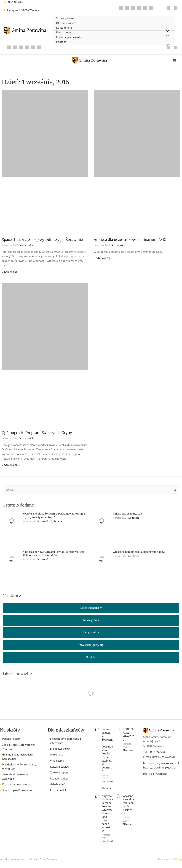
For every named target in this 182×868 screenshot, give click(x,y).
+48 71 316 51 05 (15, 2)
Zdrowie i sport (59, 775)
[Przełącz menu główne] (175, 61)
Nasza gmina (64, 28)
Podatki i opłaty (12, 741)
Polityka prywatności (156, 776)
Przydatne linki (59, 793)
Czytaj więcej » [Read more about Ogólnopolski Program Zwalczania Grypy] (11, 467)
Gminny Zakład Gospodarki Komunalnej (19, 760)
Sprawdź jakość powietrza (18, 795)
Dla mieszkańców (67, 23)
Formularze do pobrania (17, 789)
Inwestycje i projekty (69, 38)
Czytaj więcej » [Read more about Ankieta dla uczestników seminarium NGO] (103, 260)
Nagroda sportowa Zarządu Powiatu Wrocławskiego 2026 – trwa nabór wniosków (53, 555)
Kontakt (61, 42)
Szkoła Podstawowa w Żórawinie (16, 781)
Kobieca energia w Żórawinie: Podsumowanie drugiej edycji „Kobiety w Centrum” (54, 517)
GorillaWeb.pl (175, 861)
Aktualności (26, 247)
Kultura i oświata (61, 769)
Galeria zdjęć (58, 787)
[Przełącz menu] (167, 45)
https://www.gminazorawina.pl (163, 765)
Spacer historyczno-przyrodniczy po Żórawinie (42, 241)
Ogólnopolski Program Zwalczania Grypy (37, 434)
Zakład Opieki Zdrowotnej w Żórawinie (20, 749)
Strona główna (65, 19)
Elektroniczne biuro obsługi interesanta (67, 743)
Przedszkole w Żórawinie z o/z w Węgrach (18, 770)
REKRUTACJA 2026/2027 (127, 515)
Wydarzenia (56, 523)
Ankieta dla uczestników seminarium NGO (130, 241)
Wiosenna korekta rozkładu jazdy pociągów (139, 553)
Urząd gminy (64, 33)
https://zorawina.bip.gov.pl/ (160, 769)
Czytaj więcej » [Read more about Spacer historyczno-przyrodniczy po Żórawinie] (11, 273)
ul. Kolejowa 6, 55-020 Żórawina (23, 10)
